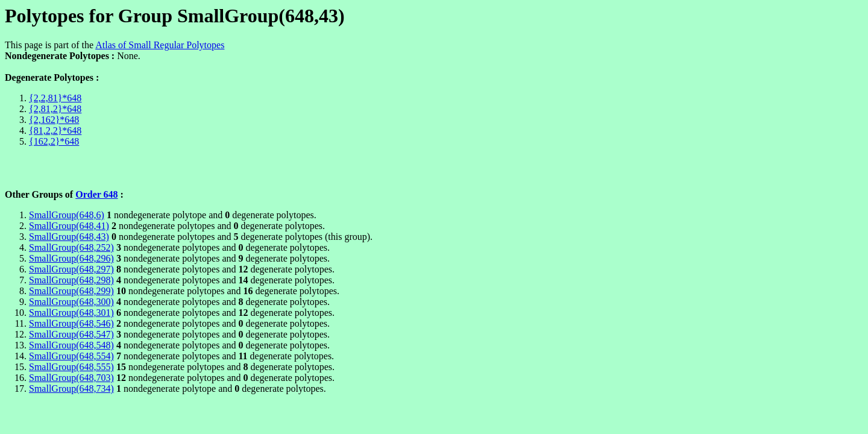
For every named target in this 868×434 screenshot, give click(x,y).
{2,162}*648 (54, 120)
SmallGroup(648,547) (71, 334)
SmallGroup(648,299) (71, 291)
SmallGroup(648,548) (71, 345)
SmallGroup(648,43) (69, 237)
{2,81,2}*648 (55, 109)
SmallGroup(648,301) (71, 313)
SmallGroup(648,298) (71, 280)
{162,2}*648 (54, 141)
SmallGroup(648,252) (71, 247)
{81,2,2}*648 (55, 131)
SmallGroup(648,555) (71, 367)
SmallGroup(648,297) (71, 269)
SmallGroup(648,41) (69, 226)
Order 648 (96, 194)
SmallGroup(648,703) (71, 378)
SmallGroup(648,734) (71, 388)
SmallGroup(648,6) (67, 215)
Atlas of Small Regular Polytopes (160, 45)
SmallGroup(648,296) (71, 258)
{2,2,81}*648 (55, 98)
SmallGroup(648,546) (71, 323)
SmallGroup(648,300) (71, 302)
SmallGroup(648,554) (71, 356)
